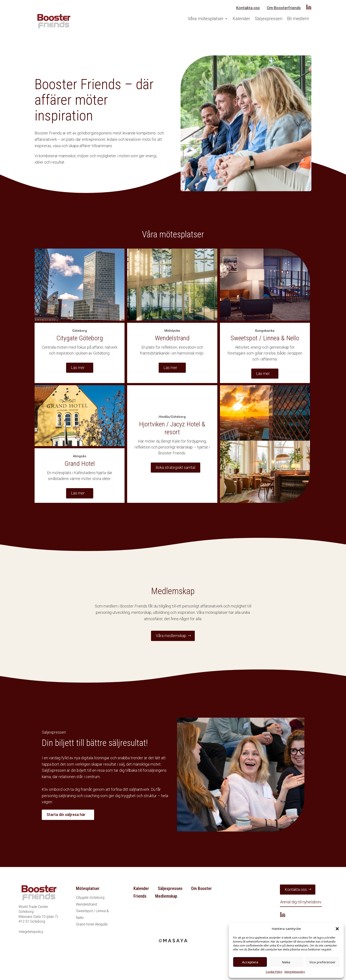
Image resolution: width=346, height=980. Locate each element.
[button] (337, 929)
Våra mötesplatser (206, 19)
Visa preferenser (322, 962)
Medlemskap (166, 896)
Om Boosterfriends (284, 8)
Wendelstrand (86, 904)
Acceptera (250, 962)
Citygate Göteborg (90, 898)
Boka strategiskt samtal (175, 467)
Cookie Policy (274, 972)
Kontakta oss (248, 8)
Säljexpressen (269, 19)
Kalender (241, 19)
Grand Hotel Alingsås (92, 924)
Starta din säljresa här (66, 815)
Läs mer (78, 368)
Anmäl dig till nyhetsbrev (301, 902)
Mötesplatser (88, 888)
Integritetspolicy (295, 972)
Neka (286, 962)
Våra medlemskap (171, 636)
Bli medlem (298, 19)
